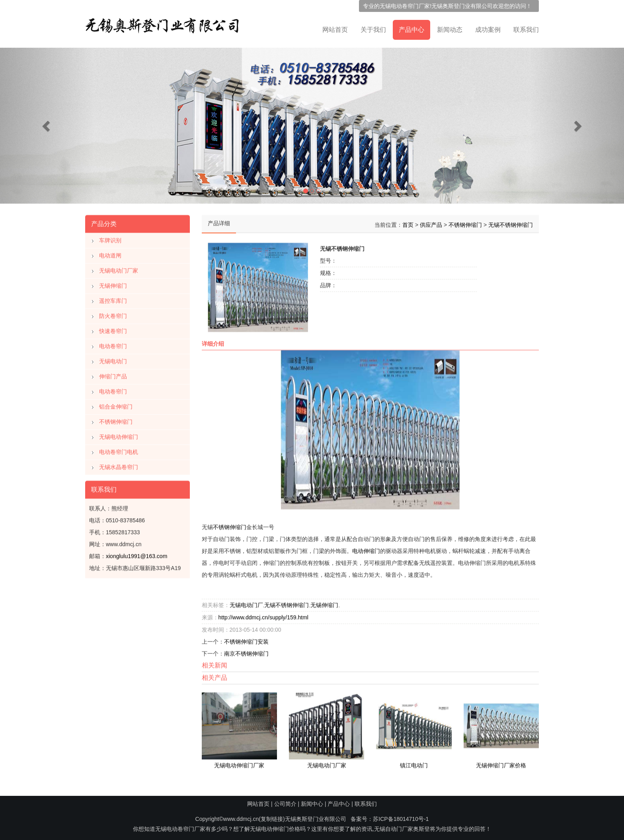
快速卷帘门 (113, 329)
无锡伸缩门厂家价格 (501, 764)
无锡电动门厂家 (119, 269)
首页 (408, 223)
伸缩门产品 (113, 375)
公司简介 (285, 804)
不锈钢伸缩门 (116, 420)
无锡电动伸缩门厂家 (239, 764)
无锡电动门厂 (246, 603)
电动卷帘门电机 (119, 450)
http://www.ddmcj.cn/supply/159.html (263, 616)
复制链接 (272, 819)
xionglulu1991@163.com (136, 554)
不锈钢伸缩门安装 (246, 640)
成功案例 (488, 30)
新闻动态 (450, 30)
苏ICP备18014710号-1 (401, 819)
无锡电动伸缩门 (119, 435)
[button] (47, 126)
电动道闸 (110, 254)
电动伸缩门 (366, 549)
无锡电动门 (113, 360)
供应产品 (431, 223)
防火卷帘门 (113, 314)
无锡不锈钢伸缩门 (511, 223)
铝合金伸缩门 (116, 405)
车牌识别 (110, 239)
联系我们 (526, 30)
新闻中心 (312, 804)
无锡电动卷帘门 (399, 6)
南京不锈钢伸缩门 (246, 652)
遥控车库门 (113, 299)
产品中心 (411, 30)
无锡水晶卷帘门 (119, 465)
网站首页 (335, 30)
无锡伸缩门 (113, 284)
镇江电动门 (414, 764)
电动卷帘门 (113, 344)
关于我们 (373, 30)
